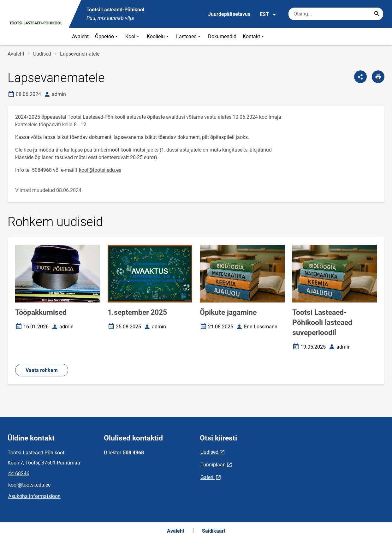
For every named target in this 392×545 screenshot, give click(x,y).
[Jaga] (360, 77)
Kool (133, 36)
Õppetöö (107, 36)
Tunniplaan (213, 465)
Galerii (208, 477)
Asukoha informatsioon (34, 496)
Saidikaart (214, 531)
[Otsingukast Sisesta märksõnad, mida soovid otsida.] (336, 14)
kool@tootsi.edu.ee (100, 170)
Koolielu (158, 36)
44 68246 (19, 473)
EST (268, 15)
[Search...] (377, 14)
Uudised (42, 54)
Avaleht (80, 36)
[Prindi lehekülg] (378, 77)
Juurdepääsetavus (229, 14)
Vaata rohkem (42, 370)
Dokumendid (222, 36)
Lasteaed (189, 36)
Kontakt (254, 36)
